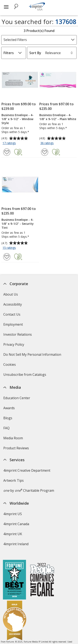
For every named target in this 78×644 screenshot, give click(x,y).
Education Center (17, 398)
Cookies (10, 366)
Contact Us (12, 314)
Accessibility (13, 304)
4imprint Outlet (15, 589)
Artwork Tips (14, 512)
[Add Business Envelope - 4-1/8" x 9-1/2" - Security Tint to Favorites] (7, 257)
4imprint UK (13, 565)
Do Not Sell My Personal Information (33, 356)
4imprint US (13, 545)
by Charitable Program (29, 522)
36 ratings (48, 143)
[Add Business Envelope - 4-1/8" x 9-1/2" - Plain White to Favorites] (45, 152)
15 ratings (10, 248)
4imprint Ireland (16, 575)
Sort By (35, 53)
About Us (11, 294)
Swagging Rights (17, 468)
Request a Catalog (17, 458)
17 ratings (10, 143)
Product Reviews (16, 448)
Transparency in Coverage (25, 480)
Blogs (8, 418)
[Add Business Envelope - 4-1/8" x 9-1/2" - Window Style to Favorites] (7, 152)
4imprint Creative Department (27, 502)
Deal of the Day (15, 599)
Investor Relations (18, 336)
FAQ (6, 428)
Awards (9, 408)
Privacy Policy (14, 346)
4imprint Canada (16, 555)
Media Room (13, 438)
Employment (13, 324)
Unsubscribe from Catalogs (25, 376)
